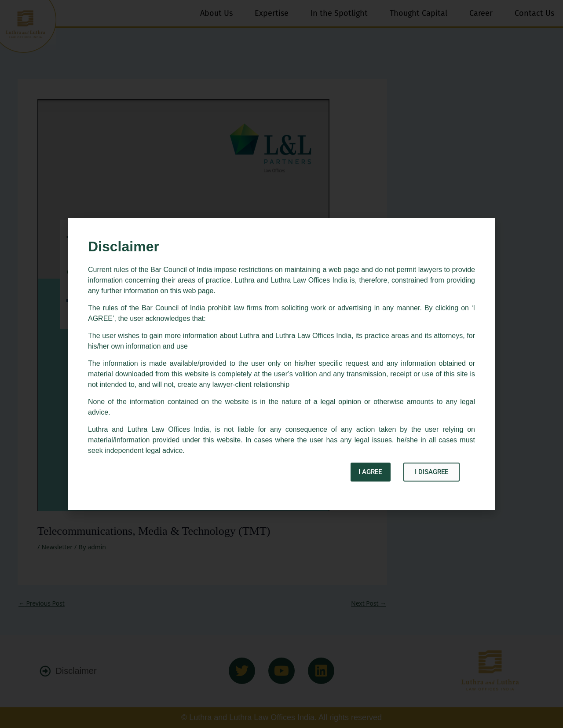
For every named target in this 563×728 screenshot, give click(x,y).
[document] (281, 364)
